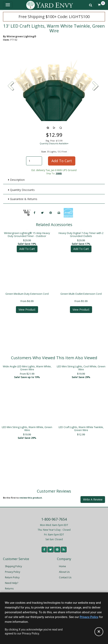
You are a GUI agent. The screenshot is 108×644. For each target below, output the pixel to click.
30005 (59, 173)
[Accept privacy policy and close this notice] (99, 632)
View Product (27, 307)
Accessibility (12, 591)
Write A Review (93, 497)
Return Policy (12, 575)
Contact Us (65, 575)
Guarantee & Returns (23, 199)
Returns (9, 586)
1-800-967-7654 (54, 516)
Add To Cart (62, 161)
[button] (95, 86)
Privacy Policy (13, 569)
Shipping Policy (13, 564)
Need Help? (12, 580)
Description (16, 180)
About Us (64, 569)
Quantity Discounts (21, 190)
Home (62, 564)
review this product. (31, 495)
